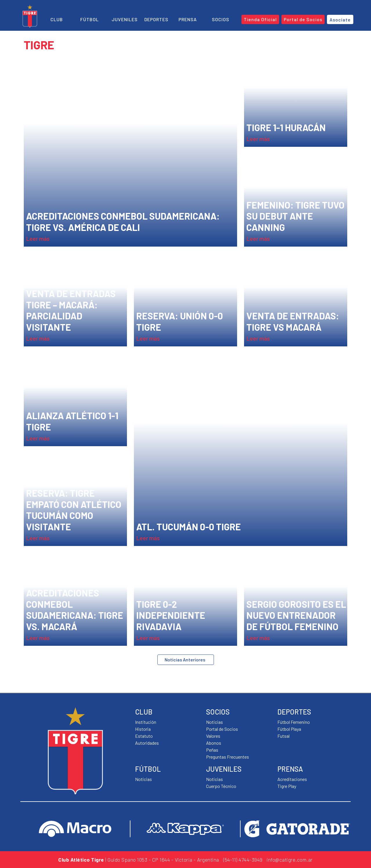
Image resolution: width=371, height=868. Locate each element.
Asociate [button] (340, 20)
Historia (143, 729)
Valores (213, 736)
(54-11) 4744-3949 (243, 860)
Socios (221, 19)
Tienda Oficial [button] (260, 19)
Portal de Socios (222, 729)
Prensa (188, 19)
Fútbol (90, 19)
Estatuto (144, 736)
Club (57, 19)
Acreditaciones (292, 779)
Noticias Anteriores (185, 660)
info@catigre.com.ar (290, 860)
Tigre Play (287, 786)
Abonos (214, 743)
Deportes (156, 19)
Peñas (212, 750)
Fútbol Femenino (294, 722)
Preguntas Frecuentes (228, 757)
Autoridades (147, 743)
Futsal (283, 736)
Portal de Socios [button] (303, 19)
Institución (146, 722)
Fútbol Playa (289, 729)
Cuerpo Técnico (221, 786)
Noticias (143, 779)
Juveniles (125, 19)
